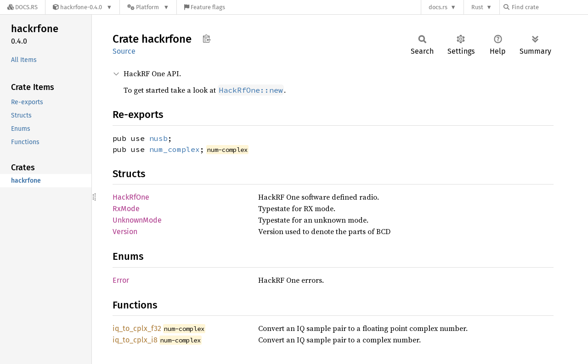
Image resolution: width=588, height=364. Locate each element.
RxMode (126, 209)
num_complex (175, 149)
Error (121, 280)
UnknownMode (137, 220)
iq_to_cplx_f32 (137, 328)
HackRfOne (131, 197)
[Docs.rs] (23, 7)
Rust (477, 7)
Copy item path (206, 39)
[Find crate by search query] (549, 7)
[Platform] (148, 7)
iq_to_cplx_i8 (135, 340)
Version (125, 232)
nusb (158, 138)
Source (124, 51)
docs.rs (438, 7)
